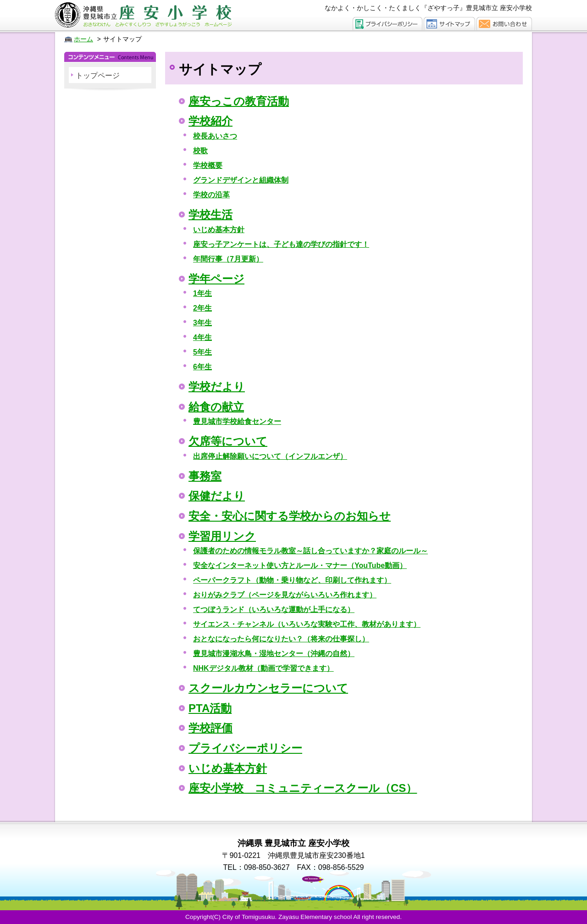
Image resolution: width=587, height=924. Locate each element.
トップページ (98, 75)
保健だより (217, 496)
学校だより (217, 387)
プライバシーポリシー (245, 748)
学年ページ (216, 279)
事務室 (205, 476)
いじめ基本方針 (228, 768)
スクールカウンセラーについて (268, 688)
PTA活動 (210, 708)
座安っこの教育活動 (239, 101)
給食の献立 (216, 407)
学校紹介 (210, 121)
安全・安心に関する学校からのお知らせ (290, 516)
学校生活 (210, 214)
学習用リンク (222, 536)
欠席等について (228, 441)
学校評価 (210, 728)
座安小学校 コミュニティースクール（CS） (303, 788)
